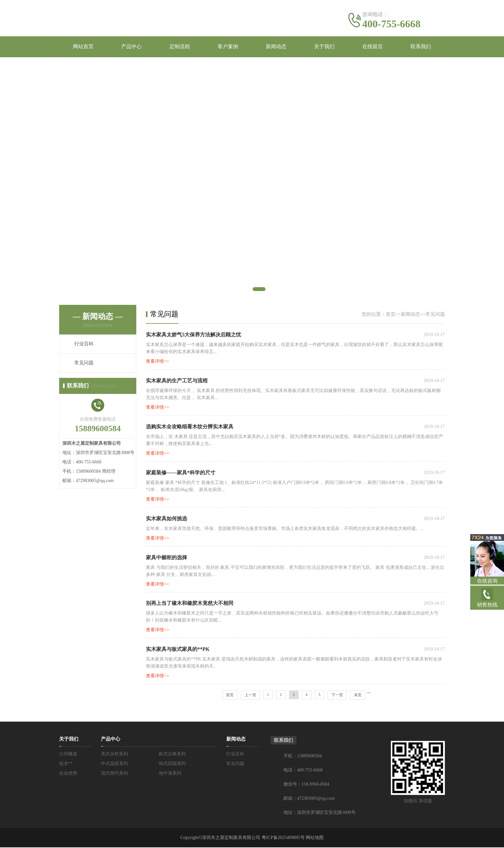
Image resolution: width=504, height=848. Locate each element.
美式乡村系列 (114, 755)
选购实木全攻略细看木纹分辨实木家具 (190, 427)
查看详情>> (157, 362)
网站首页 (83, 47)
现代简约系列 (114, 774)
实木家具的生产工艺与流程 (177, 381)
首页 (391, 314)
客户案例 (228, 47)
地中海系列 (170, 774)
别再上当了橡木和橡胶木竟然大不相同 (190, 604)
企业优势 (68, 774)
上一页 (250, 696)
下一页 (337, 696)
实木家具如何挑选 (166, 519)
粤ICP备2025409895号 (283, 838)
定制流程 (180, 47)
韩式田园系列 (172, 764)
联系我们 (421, 47)
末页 (358, 696)
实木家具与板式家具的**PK (178, 650)
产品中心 (131, 47)
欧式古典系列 (172, 755)
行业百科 (84, 344)
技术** (66, 764)
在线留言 (373, 47)
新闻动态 (276, 47)
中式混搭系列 (114, 764)
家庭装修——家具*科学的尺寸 (181, 473)
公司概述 (68, 755)
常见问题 (84, 363)
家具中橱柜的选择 (166, 558)
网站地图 (315, 838)
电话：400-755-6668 (303, 771)
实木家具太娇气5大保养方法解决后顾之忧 (194, 335)
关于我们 (324, 47)
